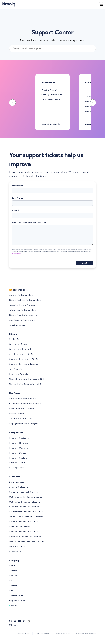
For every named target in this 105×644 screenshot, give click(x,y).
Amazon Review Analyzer (21, 295)
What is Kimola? (49, 90)
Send (84, 263)
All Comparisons (18, 468)
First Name (18, 186)
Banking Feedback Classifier (23, 532)
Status (13, 606)
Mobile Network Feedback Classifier (27, 542)
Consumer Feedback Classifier (24, 492)
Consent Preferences (86, 634)
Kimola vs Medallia (18, 448)
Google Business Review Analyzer (25, 300)
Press (12, 581)
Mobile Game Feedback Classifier (26, 497)
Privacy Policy (16, 253)
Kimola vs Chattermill (20, 438)
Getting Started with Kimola (52, 95)
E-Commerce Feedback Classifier (26, 512)
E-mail (15, 210)
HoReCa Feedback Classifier (23, 522)
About (12, 566)
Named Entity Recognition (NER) (25, 384)
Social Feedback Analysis (22, 408)
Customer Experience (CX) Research (27, 359)
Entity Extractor (17, 482)
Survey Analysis (17, 413)
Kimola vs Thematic (19, 443)
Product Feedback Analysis (23, 398)
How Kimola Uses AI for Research (52, 100)
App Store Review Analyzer (23, 320)
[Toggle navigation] (101, 4)
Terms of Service (62, 634)
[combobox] (52, 48)
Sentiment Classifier (19, 487)
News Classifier (17, 547)
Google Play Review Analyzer (23, 315)
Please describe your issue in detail (29, 223)
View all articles (51, 124)
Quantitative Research (20, 349)
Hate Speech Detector (20, 527)
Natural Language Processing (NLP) (27, 379)
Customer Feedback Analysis (23, 364)
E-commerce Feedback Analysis (25, 403)
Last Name (18, 198)
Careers (13, 571)
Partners (13, 576)
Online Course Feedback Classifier (26, 517)
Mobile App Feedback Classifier (25, 502)
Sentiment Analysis (18, 374)
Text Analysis (16, 369)
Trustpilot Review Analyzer (22, 305)
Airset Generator (17, 325)
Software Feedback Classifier (24, 507)
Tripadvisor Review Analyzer (23, 310)
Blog (11, 591)
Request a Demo (17, 601)
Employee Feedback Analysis (23, 423)
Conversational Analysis (21, 418)
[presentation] (12, 103)
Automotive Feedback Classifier (25, 537)
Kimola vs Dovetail (18, 453)
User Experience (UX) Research (25, 354)
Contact (13, 586)
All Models (15, 552)
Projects (90, 83)
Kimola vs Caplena (18, 458)
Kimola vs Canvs (17, 463)
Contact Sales (16, 596)
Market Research (18, 339)
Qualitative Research (20, 344)
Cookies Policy (42, 634)
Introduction (48, 83)
